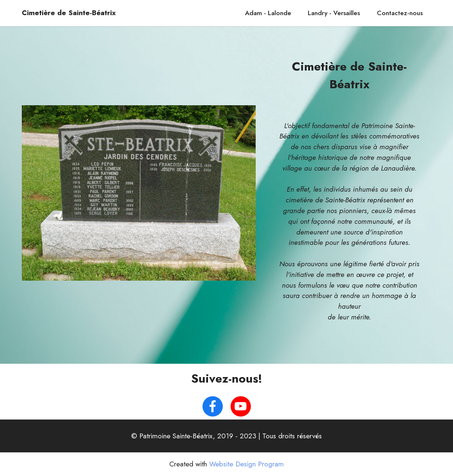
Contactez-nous (400, 13)
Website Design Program (246, 464)
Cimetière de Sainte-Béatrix (69, 13)
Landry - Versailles (334, 13)
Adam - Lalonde (268, 13)
